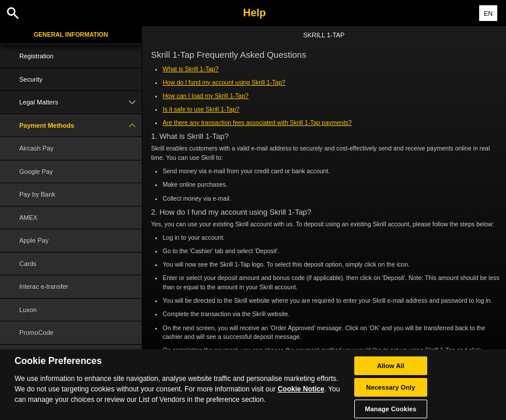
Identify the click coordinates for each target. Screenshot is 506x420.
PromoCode (36, 332)
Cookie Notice (301, 395)
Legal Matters (81, 102)
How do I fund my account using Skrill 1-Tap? (224, 82)
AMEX (28, 218)
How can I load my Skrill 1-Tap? (206, 96)
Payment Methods (81, 126)
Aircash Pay (36, 148)
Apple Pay (34, 240)
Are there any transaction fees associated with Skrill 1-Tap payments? (257, 123)
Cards (28, 264)
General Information (71, 34)
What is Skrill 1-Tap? (191, 69)
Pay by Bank (37, 194)
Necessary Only (390, 393)
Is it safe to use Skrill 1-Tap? (201, 109)
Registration (36, 56)
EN (488, 13)
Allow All (391, 372)
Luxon (28, 310)
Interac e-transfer (44, 286)
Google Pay (36, 171)
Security (31, 79)
